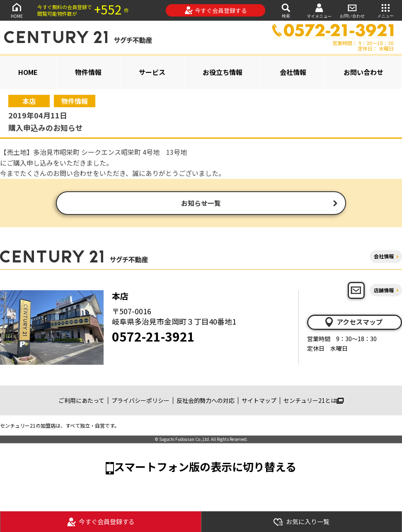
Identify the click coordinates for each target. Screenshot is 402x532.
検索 (286, 10)
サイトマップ (259, 401)
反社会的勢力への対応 (206, 401)
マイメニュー (319, 11)
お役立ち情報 (223, 72)
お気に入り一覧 (301, 522)
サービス (152, 72)
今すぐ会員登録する (216, 10)
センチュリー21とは (314, 401)
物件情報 (88, 72)
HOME (17, 10)
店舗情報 (384, 291)
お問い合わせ (352, 10)
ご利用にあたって (81, 401)
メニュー (385, 10)
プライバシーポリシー (140, 401)
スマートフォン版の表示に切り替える (205, 468)
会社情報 (293, 72)
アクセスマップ (353, 323)
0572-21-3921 (153, 337)
